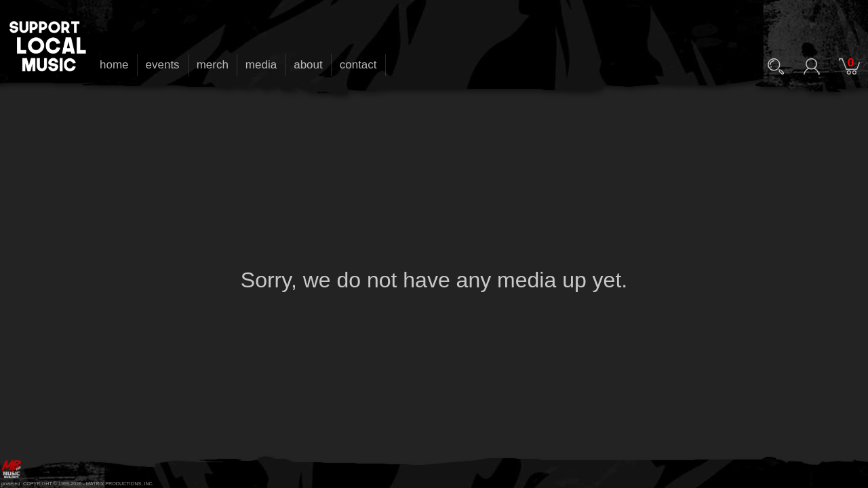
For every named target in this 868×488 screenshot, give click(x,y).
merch (213, 65)
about (308, 65)
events (163, 65)
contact (358, 65)
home (114, 65)
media (261, 65)
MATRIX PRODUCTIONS (114, 484)
